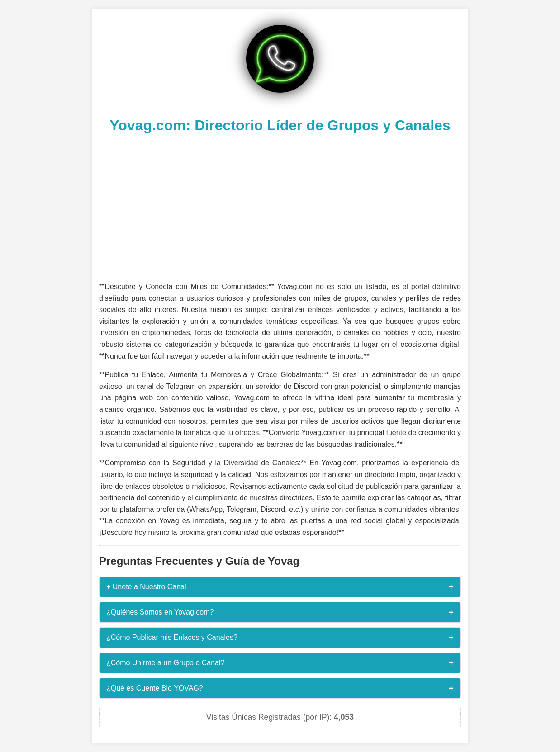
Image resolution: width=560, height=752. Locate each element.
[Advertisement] (280, 206)
